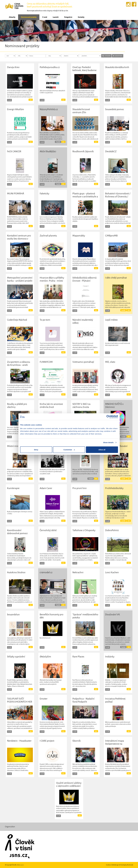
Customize (69, 450)
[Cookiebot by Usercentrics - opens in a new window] (108, 417)
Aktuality (12, 17)
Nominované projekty (29, 17)
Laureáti (56, 17)
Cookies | (109, 865)
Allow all (102, 450)
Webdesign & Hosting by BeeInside (122, 865)
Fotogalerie (68, 17)
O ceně (45, 17)
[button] (10, 31)
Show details (108, 442)
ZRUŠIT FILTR (118, 56)
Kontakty (81, 17)
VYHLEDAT (106, 56)
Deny (36, 450)
